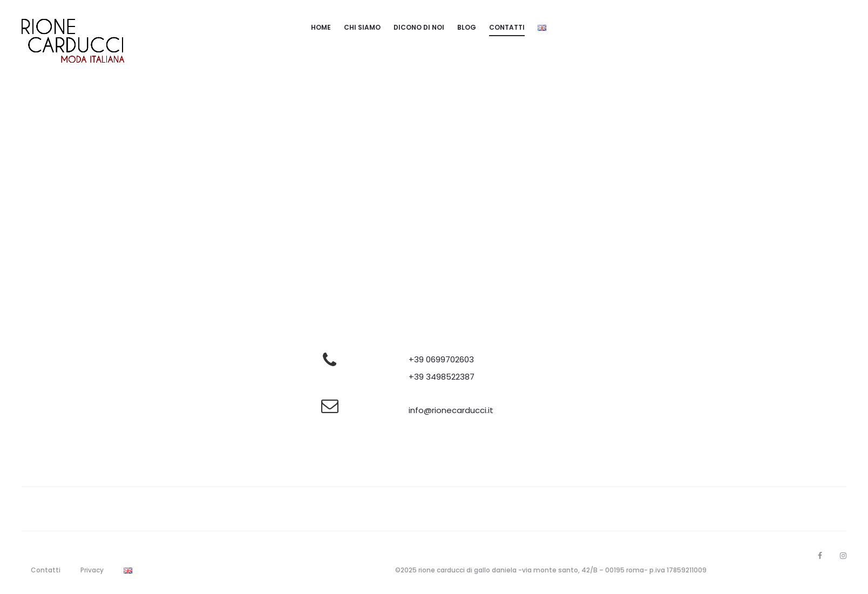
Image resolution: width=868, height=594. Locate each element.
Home (321, 27)
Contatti (507, 27)
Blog (467, 27)
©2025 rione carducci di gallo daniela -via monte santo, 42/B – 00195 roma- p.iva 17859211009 (551, 570)
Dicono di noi (419, 27)
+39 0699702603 (441, 359)
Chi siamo (362, 27)
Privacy (92, 570)
